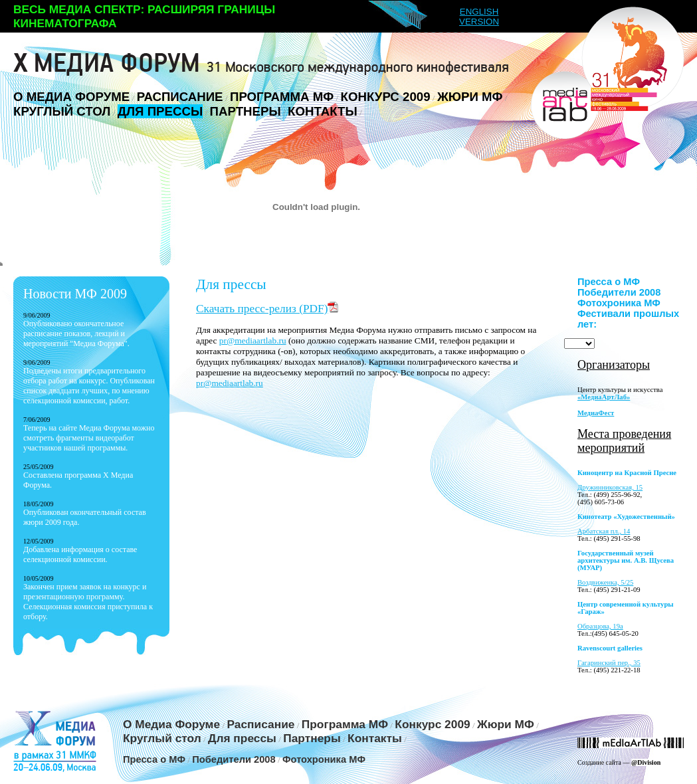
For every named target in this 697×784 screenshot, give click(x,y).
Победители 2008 (619, 292)
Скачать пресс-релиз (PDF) (267, 309)
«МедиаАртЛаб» (604, 397)
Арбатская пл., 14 (604, 531)
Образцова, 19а (600, 626)
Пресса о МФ (609, 282)
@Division (646, 762)
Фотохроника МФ (619, 303)
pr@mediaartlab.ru (253, 341)
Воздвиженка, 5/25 (605, 582)
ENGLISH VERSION (479, 17)
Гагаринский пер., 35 (609, 663)
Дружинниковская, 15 (610, 487)
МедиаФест (596, 413)
